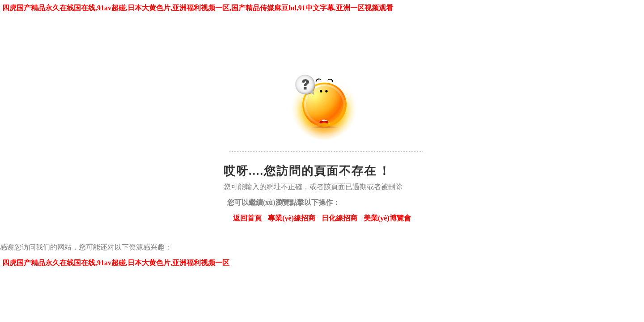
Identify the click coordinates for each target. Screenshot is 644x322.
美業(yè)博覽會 (387, 218)
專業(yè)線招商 (292, 218)
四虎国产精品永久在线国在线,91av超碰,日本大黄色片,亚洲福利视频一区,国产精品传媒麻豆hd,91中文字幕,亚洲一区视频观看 (198, 8)
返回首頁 (247, 218)
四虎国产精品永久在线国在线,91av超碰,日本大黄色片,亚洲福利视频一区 (116, 263)
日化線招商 (339, 218)
